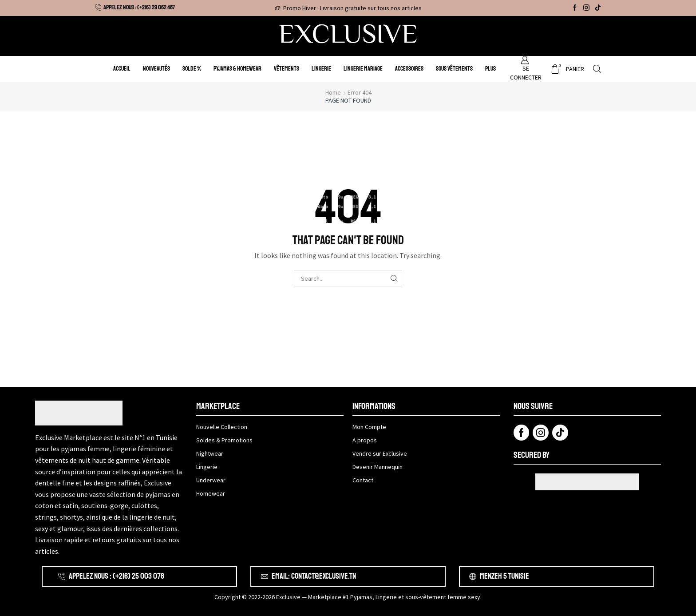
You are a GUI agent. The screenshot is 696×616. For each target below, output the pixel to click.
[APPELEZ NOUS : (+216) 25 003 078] (62, 576)
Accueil (122, 69)
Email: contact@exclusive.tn (314, 576)
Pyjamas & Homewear (237, 69)
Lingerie (321, 69)
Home (333, 92)
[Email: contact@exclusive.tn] (265, 576)
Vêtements (287, 69)
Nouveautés (156, 69)
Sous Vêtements (454, 69)
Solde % (192, 69)
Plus (490, 69)
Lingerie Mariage (363, 69)
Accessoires (409, 69)
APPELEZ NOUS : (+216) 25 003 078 (117, 576)
